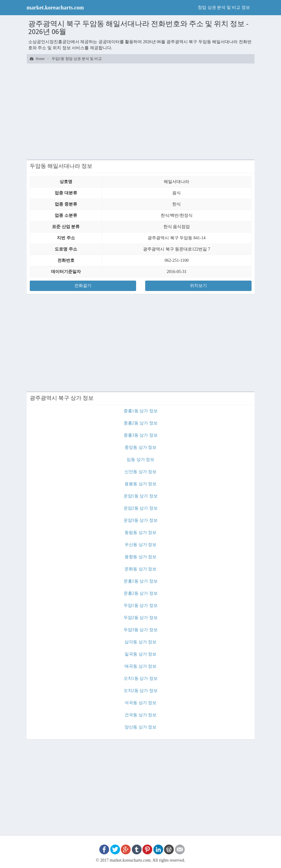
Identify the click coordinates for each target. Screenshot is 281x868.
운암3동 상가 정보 (141, 520)
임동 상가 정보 (140, 460)
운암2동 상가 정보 (141, 508)
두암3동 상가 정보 (141, 630)
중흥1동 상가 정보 (141, 411)
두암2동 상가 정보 (141, 618)
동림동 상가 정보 (140, 533)
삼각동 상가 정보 (140, 642)
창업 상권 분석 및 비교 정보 (224, 7)
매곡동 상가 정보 (140, 666)
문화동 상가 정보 (140, 569)
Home (37, 59)
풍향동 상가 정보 (140, 557)
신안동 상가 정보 (140, 472)
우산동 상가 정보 (140, 545)
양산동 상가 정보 (140, 727)
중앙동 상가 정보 (140, 447)
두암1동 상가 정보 (141, 605)
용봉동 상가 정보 (140, 484)
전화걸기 (83, 286)
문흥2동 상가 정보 (141, 593)
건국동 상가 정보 (140, 715)
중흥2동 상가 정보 (141, 423)
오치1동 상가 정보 (141, 678)
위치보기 (198, 286)
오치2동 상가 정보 (141, 691)
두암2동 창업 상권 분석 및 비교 (77, 59)
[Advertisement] (141, 111)
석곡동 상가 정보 (140, 703)
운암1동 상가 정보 (141, 496)
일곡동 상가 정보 (140, 654)
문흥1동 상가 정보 (141, 581)
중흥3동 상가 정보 (141, 435)
